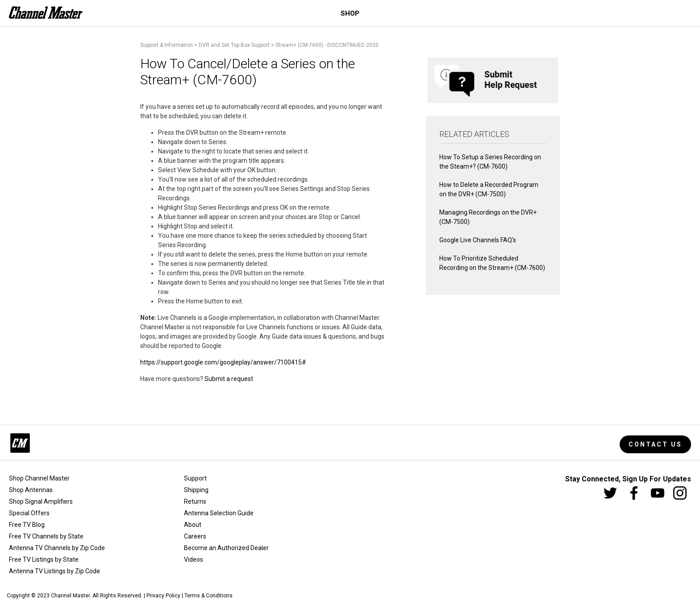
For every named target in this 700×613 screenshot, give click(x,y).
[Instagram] (680, 493)
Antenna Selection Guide (219, 513)
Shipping (196, 490)
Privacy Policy (163, 596)
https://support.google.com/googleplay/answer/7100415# (223, 362)
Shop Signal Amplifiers (41, 501)
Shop (350, 13)
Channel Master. (71, 596)
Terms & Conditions (208, 596)
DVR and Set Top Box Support (234, 45)
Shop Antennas (31, 490)
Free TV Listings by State (44, 559)
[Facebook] (634, 493)
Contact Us (655, 444)
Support (195, 478)
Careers (195, 536)
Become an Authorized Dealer (226, 548)
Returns (195, 501)
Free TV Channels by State (46, 536)
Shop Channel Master (39, 478)
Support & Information (167, 45)
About (193, 525)
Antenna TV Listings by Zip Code (54, 571)
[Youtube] (658, 493)
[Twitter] (610, 493)
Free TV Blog (27, 525)
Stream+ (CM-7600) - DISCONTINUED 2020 (327, 45)
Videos (194, 559)
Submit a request (229, 379)
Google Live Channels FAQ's (478, 240)
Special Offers (29, 513)
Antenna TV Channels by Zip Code (57, 548)
